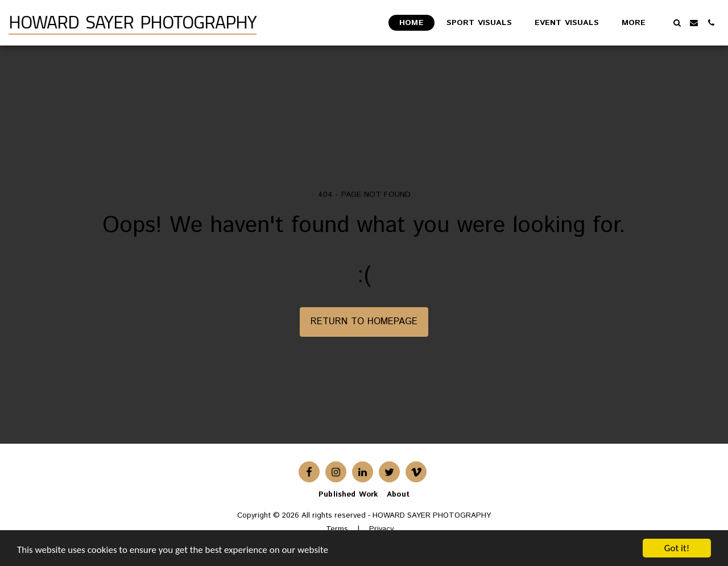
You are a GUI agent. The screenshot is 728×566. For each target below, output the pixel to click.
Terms (337, 529)
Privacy (381, 529)
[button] (677, 23)
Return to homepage (364, 321)
